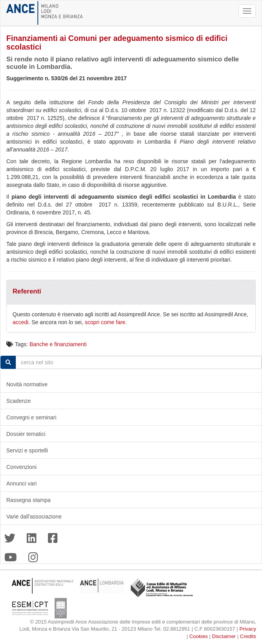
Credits (248, 636)
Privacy (248, 629)
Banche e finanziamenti (58, 344)
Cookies (199, 636)
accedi (20, 322)
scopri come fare (105, 322)
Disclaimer (224, 636)
